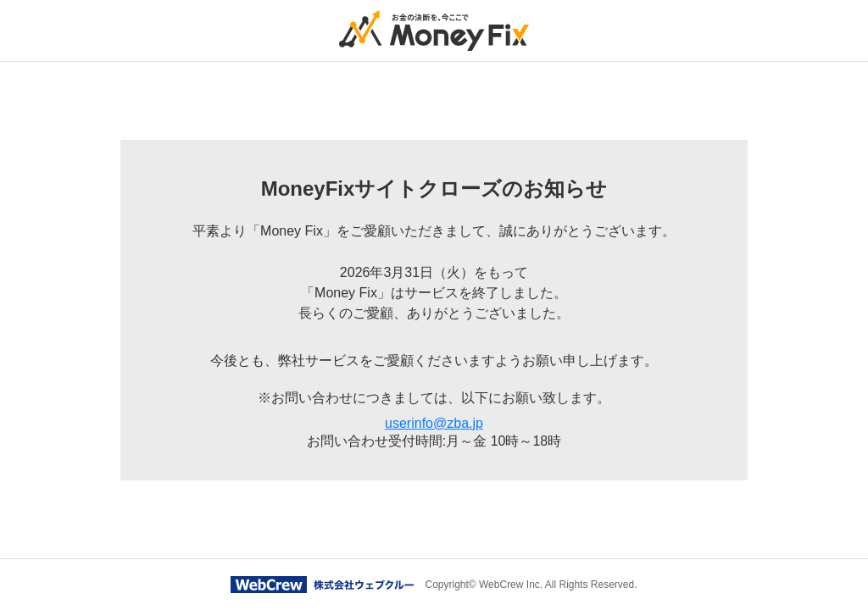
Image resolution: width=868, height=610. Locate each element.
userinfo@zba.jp (434, 423)
